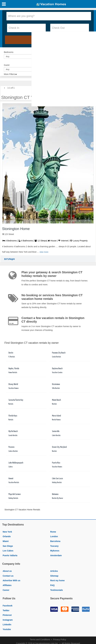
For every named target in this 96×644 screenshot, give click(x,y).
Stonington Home (16, 229)
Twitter (6, 610)
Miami (6, 541)
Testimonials (57, 590)
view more (44, 252)
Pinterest (7, 615)
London (54, 536)
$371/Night (9, 259)
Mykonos (55, 551)
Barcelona (55, 541)
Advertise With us (11, 580)
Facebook (8, 606)
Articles (54, 571)
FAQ (52, 585)
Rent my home (57, 580)
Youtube (7, 629)
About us (7, 571)
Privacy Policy (60, 640)
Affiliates (7, 585)
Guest (7, 65)
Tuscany (54, 546)
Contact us (8, 576)
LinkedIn (7, 625)
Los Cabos (8, 551)
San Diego (8, 546)
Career (6, 590)
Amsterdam (56, 555)
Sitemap (54, 576)
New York (7, 532)
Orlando (7, 536)
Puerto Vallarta (10, 555)
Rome (53, 532)
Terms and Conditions (40, 640)
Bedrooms (9, 52)
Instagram (8, 620)
